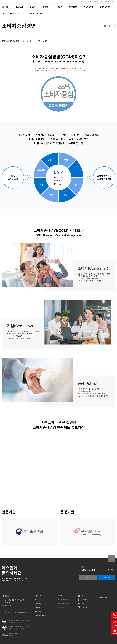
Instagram (85, 607)
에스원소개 (19, 7)
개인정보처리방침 (63, 600)
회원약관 (60, 596)
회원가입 (96, 2)
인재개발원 (73, 7)
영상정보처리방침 (63, 604)
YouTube (85, 596)
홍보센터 (33, 7)
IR (102, 2)
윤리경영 (38, 604)
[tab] (10, 41)
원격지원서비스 (41, 616)
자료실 (38, 608)
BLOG (84, 603)
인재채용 (46, 7)
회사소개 (107, 2)
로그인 (90, 2)
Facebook (85, 600)
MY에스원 (83, 2)
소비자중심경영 (105, 7)
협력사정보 (61, 608)
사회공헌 (59, 7)
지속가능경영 (88, 7)
